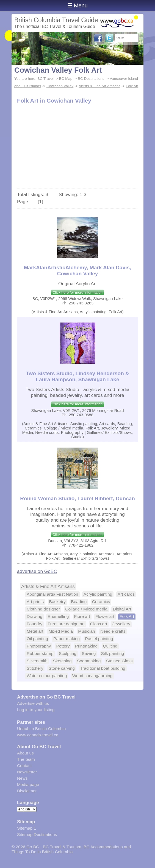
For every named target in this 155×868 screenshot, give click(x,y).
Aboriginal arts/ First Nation (52, 594)
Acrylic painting (98, 594)
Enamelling (58, 616)
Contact (24, 766)
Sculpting (68, 653)
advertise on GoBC (37, 571)
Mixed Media (61, 631)
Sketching (62, 661)
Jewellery (121, 624)
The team (26, 759)
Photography (39, 646)
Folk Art (132, 86)
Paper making (67, 639)
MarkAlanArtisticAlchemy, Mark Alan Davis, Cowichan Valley (78, 271)
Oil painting (37, 639)
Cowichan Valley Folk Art (58, 70)
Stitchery (35, 668)
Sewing (89, 653)
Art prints (35, 602)
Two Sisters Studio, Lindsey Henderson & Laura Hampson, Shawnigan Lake (77, 376)
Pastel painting (99, 639)
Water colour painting (47, 676)
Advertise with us (33, 703)
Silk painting (113, 653)
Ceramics (101, 602)
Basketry (57, 602)
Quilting (110, 646)
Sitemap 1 (27, 828)
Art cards (126, 594)
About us (25, 753)
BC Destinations (91, 79)
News (22, 778)
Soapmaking (89, 661)
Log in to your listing (36, 710)
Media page (28, 784)
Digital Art (122, 609)
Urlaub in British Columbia (41, 729)
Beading (79, 602)
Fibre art (82, 616)
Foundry (34, 624)
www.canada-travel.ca (38, 735)
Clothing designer (43, 609)
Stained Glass (119, 661)
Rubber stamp (40, 653)
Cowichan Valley (60, 86)
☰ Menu (77, 5)
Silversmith (37, 661)
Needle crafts (113, 631)
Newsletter (27, 772)
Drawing (34, 616)
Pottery (63, 646)
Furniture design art (66, 624)
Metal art (35, 631)
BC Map (66, 79)
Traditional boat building (103, 668)
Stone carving (62, 668)
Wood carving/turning (92, 676)
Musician (86, 631)
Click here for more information (77, 292)
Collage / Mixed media (86, 609)
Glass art (99, 624)
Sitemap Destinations (37, 834)
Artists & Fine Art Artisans (99, 86)
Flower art (105, 616)
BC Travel (45, 79)
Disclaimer (27, 791)
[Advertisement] (77, 147)
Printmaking (86, 646)
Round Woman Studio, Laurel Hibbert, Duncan (77, 498)
